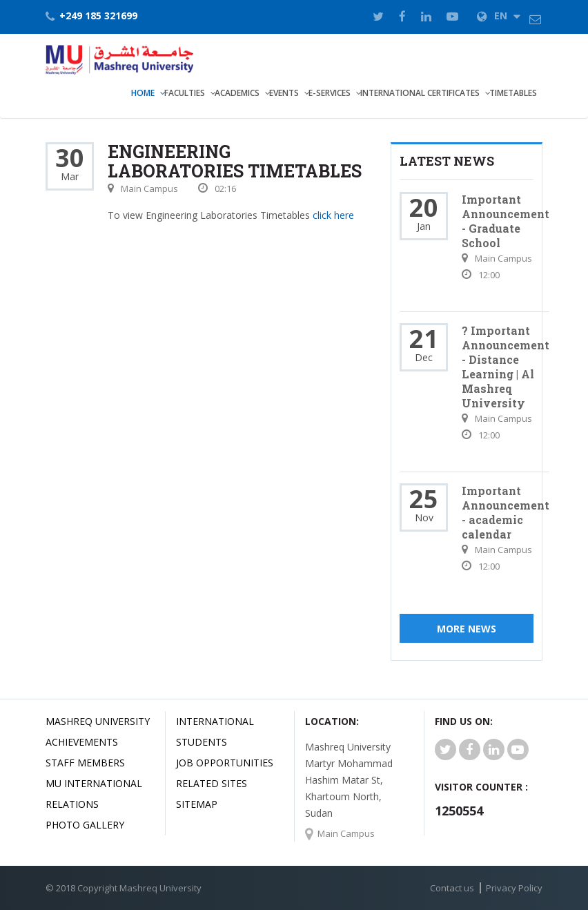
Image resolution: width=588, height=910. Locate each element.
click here (333, 215)
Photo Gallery (85, 825)
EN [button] (499, 16)
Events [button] (284, 93)
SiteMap (197, 804)
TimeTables (513, 93)
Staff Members (85, 763)
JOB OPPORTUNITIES (225, 763)
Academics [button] (237, 93)
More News (467, 629)
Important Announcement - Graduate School (506, 221)
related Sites (212, 783)
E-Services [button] (330, 93)
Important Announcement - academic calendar (506, 512)
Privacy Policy (514, 888)
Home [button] (143, 93)
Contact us (452, 888)
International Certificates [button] (420, 93)
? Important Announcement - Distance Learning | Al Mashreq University (506, 367)
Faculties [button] (185, 93)
